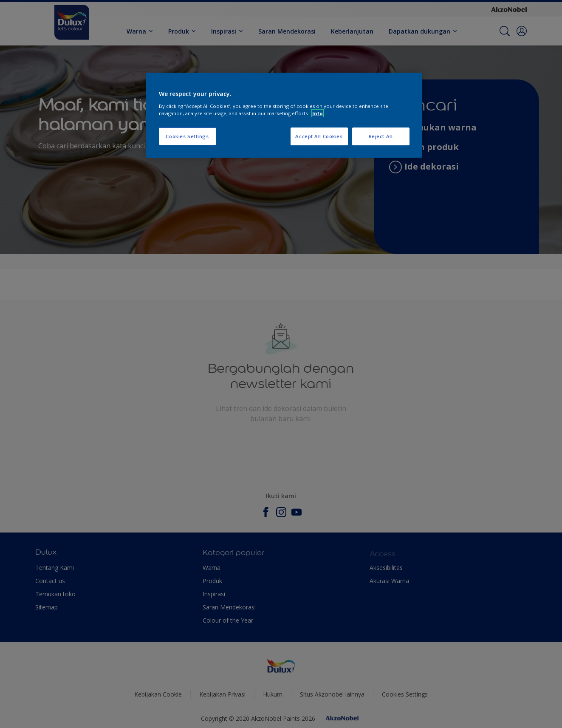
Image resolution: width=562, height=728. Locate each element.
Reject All (381, 136)
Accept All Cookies (319, 136)
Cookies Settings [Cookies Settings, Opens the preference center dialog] (187, 136)
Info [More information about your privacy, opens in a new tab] (318, 113)
